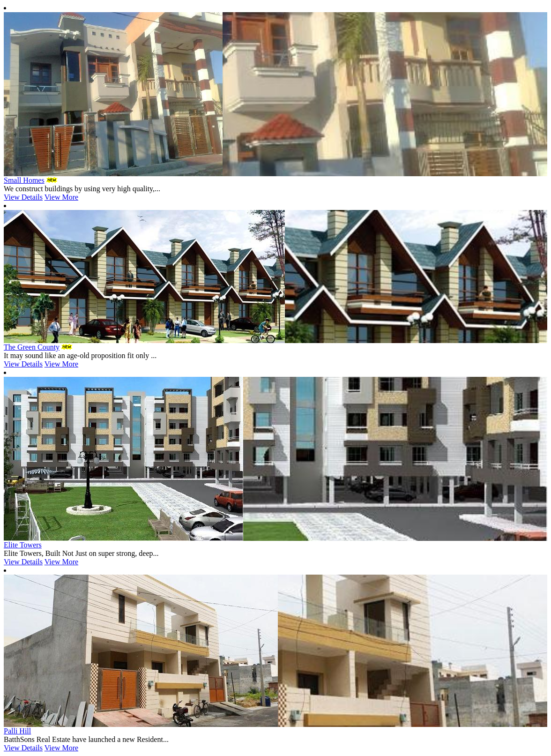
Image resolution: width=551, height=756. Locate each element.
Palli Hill (17, 731)
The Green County (32, 347)
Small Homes (24, 180)
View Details (23, 197)
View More (61, 197)
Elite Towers (23, 545)
